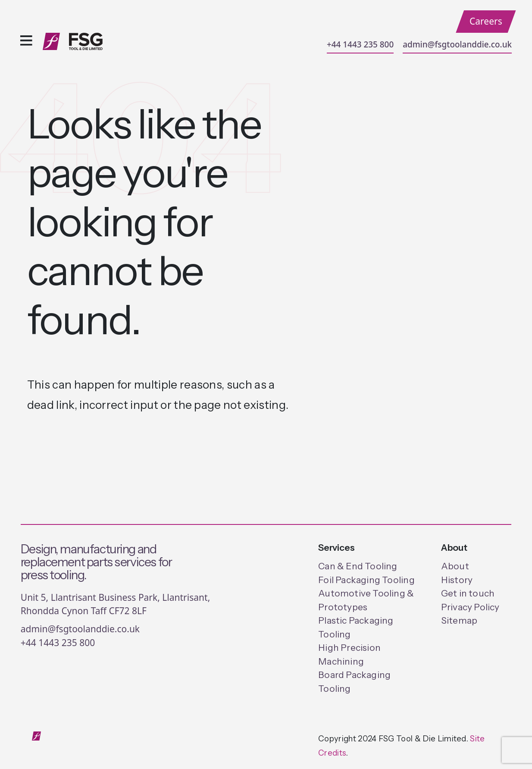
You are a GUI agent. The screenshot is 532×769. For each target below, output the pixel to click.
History (457, 580)
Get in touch (468, 593)
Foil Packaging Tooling (366, 580)
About (455, 566)
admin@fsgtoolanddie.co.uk (457, 44)
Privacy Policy (470, 607)
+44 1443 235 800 (360, 44)
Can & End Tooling (358, 566)
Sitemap (459, 620)
